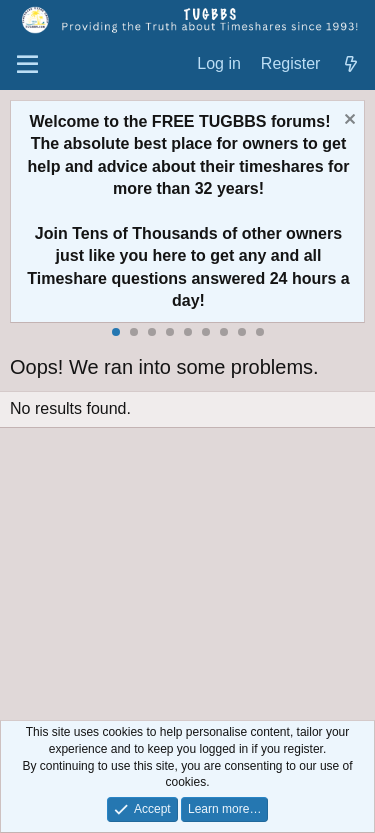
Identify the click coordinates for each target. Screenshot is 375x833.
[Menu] (27, 65)
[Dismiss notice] (347, 121)
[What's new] (350, 64)
